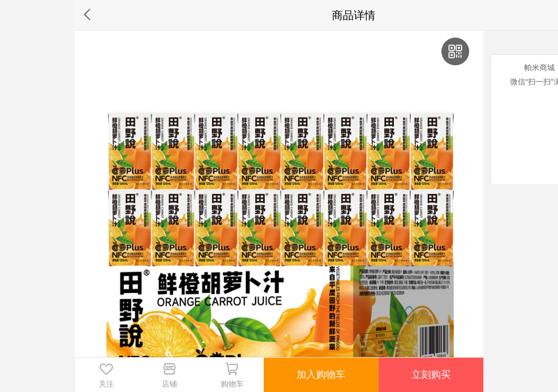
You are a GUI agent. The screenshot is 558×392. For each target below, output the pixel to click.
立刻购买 (431, 375)
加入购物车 (321, 375)
